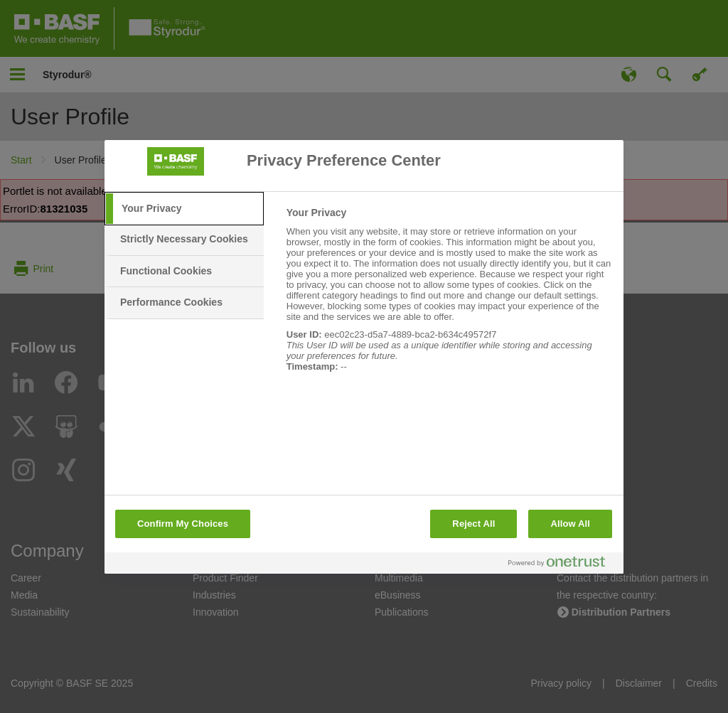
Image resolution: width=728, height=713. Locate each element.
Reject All (473, 524)
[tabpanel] (449, 297)
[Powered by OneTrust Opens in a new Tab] (562, 565)
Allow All (570, 524)
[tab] (184, 209)
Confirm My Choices (183, 524)
